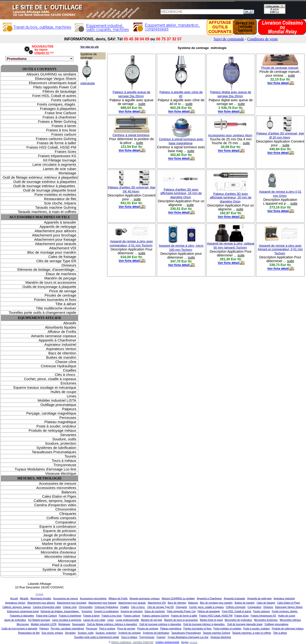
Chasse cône (66, 362)
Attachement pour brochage (54, 235)
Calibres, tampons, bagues (55, 501)
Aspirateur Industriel (60, 344)
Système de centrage (59, 569)
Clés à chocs (66, 375)
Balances (69, 492)
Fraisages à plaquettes (58, 109)
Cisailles (70, 370)
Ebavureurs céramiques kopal (53, 83)
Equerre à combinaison (58, 526)
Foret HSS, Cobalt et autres (54, 96)
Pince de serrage (63, 291)
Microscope (67, 561)
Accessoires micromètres (56, 488)
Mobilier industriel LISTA (57, 400)
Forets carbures (64, 100)
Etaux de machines (61, 274)
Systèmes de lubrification (56, 448)
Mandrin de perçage (60, 278)
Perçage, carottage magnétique (51, 413)
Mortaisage (67, 173)
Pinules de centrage (60, 295)
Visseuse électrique (61, 473)
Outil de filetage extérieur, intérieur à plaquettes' (40, 177)
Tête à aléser (66, 304)
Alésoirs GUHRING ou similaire (51, 74)
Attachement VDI (63, 248)
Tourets (70, 456)
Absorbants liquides (61, 327)
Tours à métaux (64, 460)
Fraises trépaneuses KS (57, 156)
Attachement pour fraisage (55, 239)
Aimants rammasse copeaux (54, 336)
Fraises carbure (64, 134)
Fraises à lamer (64, 126)
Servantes (68, 435)
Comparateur (66, 522)
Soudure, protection (61, 443)
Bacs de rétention (62, 353)
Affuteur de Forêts (62, 332)
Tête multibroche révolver (56, 308)
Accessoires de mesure (58, 483)
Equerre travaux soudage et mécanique (45, 387)
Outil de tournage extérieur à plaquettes (45, 182)
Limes (71, 396)
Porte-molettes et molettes (55, 194)
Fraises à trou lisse (61, 130)
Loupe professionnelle (59, 539)
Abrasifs (70, 323)
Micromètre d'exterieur (58, 552)
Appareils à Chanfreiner (57, 340)
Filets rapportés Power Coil (55, 87)
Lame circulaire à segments (54, 164)
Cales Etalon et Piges (59, 496)
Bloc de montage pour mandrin (52, 252)
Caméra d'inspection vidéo (55, 505)
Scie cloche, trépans (60, 203)
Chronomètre (66, 509)
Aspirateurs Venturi (61, 349)
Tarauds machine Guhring (56, 207)
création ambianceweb (167, 642)
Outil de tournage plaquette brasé (50, 190)
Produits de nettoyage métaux (52, 430)
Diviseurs (69, 265)
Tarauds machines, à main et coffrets (47, 212)
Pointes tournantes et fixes (55, 300)
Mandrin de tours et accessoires (51, 282)
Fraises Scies (66, 152)
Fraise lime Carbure (60, 113)
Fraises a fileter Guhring (57, 121)
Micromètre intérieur (60, 556)
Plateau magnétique (60, 422)
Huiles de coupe (63, 392)
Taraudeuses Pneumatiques (54, 452)
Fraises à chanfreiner (59, 117)
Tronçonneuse (65, 465)
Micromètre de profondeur (56, 548)
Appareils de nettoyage (58, 226)
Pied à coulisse (64, 565)
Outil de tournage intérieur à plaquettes (45, 186)
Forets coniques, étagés (57, 104)
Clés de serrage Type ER (56, 261)
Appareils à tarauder (60, 222)
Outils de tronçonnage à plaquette (49, 287)
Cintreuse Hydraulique (59, 366)
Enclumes (68, 383)
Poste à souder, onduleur (56, 426)
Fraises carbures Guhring (56, 139)
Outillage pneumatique (58, 405)
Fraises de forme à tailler (57, 143)
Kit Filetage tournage (60, 160)
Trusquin (69, 574)
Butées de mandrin (61, 357)
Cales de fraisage (62, 257)
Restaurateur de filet (60, 199)
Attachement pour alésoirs (55, 231)
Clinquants (68, 514)
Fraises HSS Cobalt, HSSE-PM (51, 147)
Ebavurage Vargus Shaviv (56, 78)
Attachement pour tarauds (56, 244)
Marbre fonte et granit (59, 544)
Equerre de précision (60, 531)
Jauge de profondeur (60, 535)
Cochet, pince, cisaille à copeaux (50, 379)
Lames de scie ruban (60, 169)
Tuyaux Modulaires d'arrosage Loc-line (46, 469)
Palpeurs (69, 409)
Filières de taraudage (59, 91)
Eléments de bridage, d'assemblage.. (47, 269)
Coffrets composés (61, 518)
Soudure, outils (64, 439)
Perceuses (68, 418)
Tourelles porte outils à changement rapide (42, 312)
